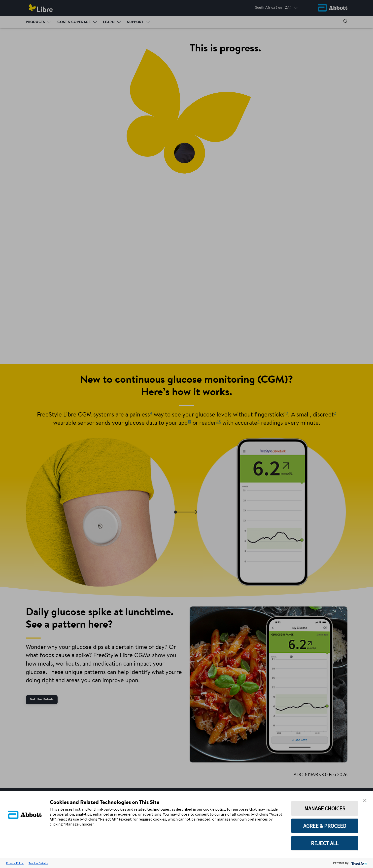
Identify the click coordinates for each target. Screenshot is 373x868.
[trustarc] (358, 863)
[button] (365, 800)
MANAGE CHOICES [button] (325, 808)
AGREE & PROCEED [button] (325, 826)
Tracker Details (38, 863)
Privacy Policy (15, 863)
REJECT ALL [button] (325, 843)
